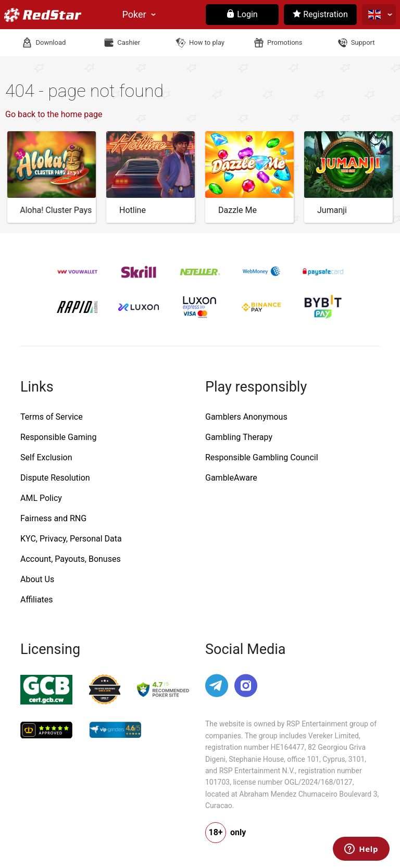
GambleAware (231, 478)
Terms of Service (52, 417)
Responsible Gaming (58, 437)
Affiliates (37, 600)
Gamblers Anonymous (246, 417)
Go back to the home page (54, 114)
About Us (37, 579)
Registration (320, 14)
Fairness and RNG (53, 518)
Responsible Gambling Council (262, 457)
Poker (134, 14)
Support (363, 42)
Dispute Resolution (55, 478)
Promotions (285, 42)
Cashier (129, 42)
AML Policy (41, 498)
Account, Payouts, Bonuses (71, 559)
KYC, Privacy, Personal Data (71, 539)
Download (51, 42)
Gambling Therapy (239, 437)
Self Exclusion (46, 457)
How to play (207, 42)
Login (242, 14)
